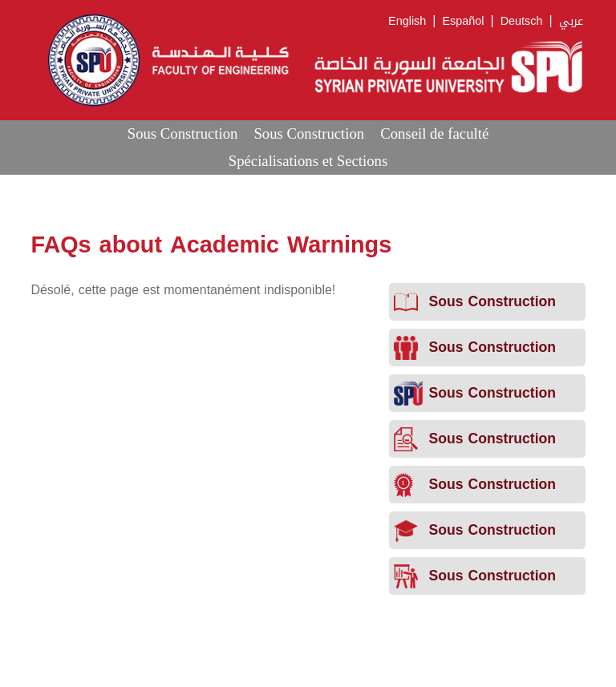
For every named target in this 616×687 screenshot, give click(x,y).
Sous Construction (183, 133)
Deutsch (522, 21)
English (407, 21)
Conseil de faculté (434, 133)
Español (463, 21)
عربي (571, 21)
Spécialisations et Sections (308, 161)
